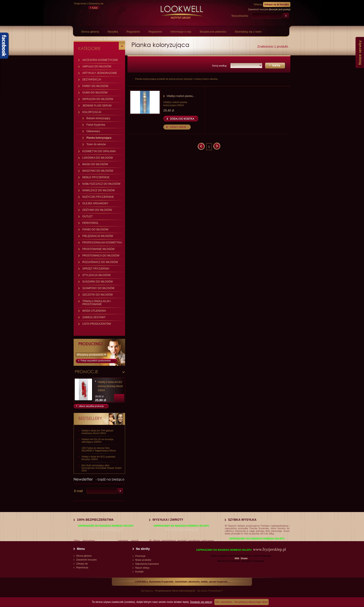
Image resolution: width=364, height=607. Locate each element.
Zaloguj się (82, 564)
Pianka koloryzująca (99, 138)
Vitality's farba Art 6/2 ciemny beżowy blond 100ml (110, 386)
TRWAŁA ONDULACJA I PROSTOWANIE (97, 303)
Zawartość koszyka (86, 560)
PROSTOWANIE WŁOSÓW (98, 249)
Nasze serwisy (360, 52)
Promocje (140, 556)
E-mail (78, 491)
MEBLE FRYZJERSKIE (96, 177)
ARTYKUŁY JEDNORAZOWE (100, 73)
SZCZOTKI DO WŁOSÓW (98, 295)
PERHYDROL (90, 223)
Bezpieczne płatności (213, 32)
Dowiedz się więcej (201, 602)
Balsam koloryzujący (98, 118)
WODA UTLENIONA (94, 311)
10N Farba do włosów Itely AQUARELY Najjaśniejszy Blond (98, 449)
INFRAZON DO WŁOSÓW (98, 99)
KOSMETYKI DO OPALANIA (99, 151)
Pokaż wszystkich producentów (96, 361)
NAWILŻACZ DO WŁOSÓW (99, 190)
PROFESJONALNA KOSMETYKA (102, 243)
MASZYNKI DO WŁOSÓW (98, 171)
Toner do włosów (96, 144)
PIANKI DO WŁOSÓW (95, 229)
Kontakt (139, 572)
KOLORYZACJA (92, 112)
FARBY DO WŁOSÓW (95, 86)
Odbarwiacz (93, 131)
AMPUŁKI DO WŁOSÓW (97, 67)
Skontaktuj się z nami (248, 32)
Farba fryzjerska (96, 125)
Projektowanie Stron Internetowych (175, 591)
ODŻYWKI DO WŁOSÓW (97, 210)
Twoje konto (80, 3)
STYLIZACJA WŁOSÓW (96, 275)
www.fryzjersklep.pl (106, 529)
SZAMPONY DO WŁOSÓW (98, 288)
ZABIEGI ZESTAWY (94, 317)
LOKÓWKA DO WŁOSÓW (98, 158)
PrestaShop (214, 591)
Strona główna (90, 32)
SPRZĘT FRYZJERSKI (96, 269)
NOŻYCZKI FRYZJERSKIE (98, 197)
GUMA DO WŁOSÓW (95, 93)
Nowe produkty (143, 560)
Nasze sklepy (142, 568)
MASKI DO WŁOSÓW (95, 164)
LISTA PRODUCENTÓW (97, 324)
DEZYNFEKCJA (92, 80)
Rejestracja (82, 567)
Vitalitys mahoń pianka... (181, 96)
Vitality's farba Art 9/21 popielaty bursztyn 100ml (98, 458)
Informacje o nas (181, 32)
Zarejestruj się (96, 3)
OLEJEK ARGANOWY (95, 203)
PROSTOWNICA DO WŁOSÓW (101, 256)
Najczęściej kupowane (147, 564)
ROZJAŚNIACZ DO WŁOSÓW (100, 262)
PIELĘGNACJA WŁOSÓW (98, 236)
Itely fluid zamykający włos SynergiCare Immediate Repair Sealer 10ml (102, 468)
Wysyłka (113, 32)
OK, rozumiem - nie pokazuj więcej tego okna (242, 602)
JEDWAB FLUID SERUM (97, 106)
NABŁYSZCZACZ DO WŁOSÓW (101, 184)
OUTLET (87, 216)
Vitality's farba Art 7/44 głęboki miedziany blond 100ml (97, 432)
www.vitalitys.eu (106, 540)
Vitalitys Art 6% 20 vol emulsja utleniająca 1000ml (97, 441)
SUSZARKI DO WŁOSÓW (98, 282)
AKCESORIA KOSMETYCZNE (100, 60)
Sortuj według (219, 66)
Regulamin (133, 32)
